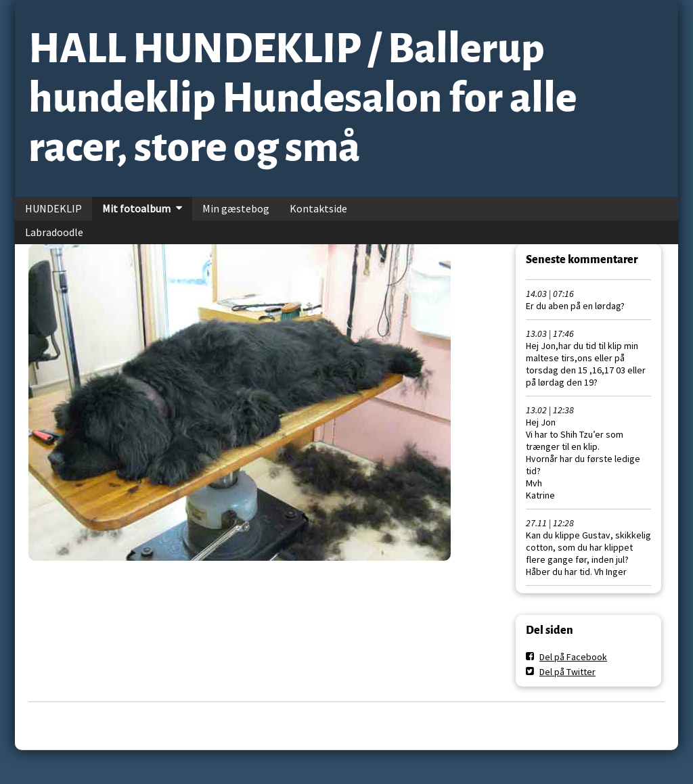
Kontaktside (318, 208)
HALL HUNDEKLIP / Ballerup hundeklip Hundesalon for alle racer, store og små (303, 98)
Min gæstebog (236, 208)
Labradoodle (54, 232)
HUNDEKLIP (53, 208)
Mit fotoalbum (136, 208)
